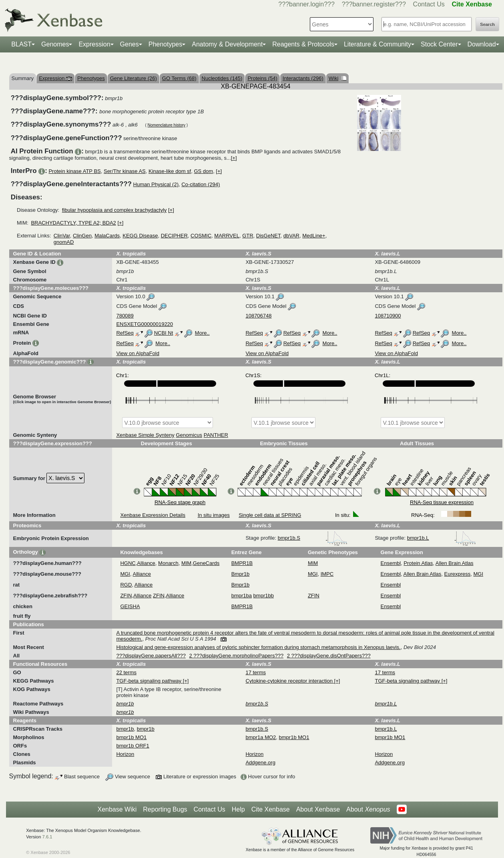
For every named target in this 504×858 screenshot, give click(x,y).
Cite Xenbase (271, 809)
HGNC (128, 563)
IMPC (327, 574)
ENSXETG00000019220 (145, 324)
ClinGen (82, 236)
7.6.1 (47, 837)
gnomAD (64, 242)
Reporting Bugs (165, 809)
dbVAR (291, 236)
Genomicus (189, 435)
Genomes (55, 44)
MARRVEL (227, 236)
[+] (234, 158)
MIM (186, 563)
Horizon (125, 754)
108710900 (388, 316)
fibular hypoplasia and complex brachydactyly (114, 210)
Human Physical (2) (156, 184)
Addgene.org (260, 763)
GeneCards (206, 563)
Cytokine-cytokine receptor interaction (290, 681)
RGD (126, 585)
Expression (94, 44)
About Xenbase (318, 809)
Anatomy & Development (227, 44)
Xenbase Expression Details (153, 515)
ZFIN (126, 596)
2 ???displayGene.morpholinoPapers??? (237, 656)
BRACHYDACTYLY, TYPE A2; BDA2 (73, 223)
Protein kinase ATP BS (74, 171)
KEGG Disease (140, 236)
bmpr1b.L (442, 538)
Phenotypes (166, 44)
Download (482, 44)
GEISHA (130, 606)
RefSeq (125, 333)
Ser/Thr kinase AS (125, 171)
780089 (125, 316)
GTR (248, 236)
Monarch (168, 563)
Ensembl (391, 563)
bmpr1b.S (313, 538)
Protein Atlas (418, 563)
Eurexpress (458, 574)
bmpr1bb (264, 596)
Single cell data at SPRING (270, 515)
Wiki (338, 78)
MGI (125, 574)
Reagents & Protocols (303, 44)
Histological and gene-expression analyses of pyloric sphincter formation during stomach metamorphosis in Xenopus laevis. (258, 647)
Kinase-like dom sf (170, 171)
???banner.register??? (374, 4)
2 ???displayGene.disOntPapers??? (329, 656)
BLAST (21, 44)
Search (487, 24)
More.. (202, 333)
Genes (130, 44)
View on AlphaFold (138, 353)
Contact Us (429, 4)
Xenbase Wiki (117, 809)
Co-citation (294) (201, 184)
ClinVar (62, 236)
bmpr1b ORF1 (133, 746)
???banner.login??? (306, 4)
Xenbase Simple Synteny (145, 435)
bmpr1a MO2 (261, 737)
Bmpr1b (241, 574)
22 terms (126, 672)
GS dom (203, 171)
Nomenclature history (167, 125)
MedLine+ (314, 236)
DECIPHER (174, 236)
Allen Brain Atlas (455, 563)
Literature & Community (377, 44)
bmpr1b (125, 729)
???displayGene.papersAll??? (151, 656)
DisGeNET (268, 236)
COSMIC (201, 236)
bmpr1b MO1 (131, 737)
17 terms (256, 672)
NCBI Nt (164, 333)
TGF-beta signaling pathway (149, 681)
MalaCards (107, 236)
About (368, 810)
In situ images (214, 515)
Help (238, 809)
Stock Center (439, 44)
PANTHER (216, 435)
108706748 (258, 316)
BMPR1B (242, 563)
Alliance (146, 563)
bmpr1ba (242, 596)
